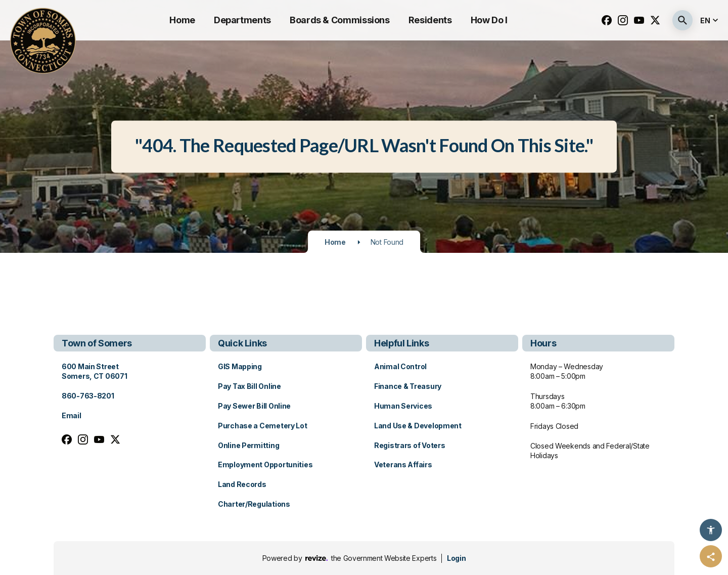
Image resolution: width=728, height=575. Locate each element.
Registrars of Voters (409, 445)
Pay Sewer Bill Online (254, 406)
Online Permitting (248, 445)
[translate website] (710, 20)
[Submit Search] (682, 20)
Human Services (403, 406)
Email (72, 415)
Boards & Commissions (340, 20)
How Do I (489, 20)
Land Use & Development (418, 426)
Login (456, 558)
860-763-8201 (88, 396)
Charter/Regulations (254, 504)
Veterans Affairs (403, 465)
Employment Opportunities (265, 465)
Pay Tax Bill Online (249, 386)
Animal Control (400, 366)
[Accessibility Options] (711, 530)
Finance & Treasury (408, 386)
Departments (242, 20)
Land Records (242, 484)
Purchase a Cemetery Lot (263, 426)
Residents (430, 20)
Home (182, 20)
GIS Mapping (240, 366)
